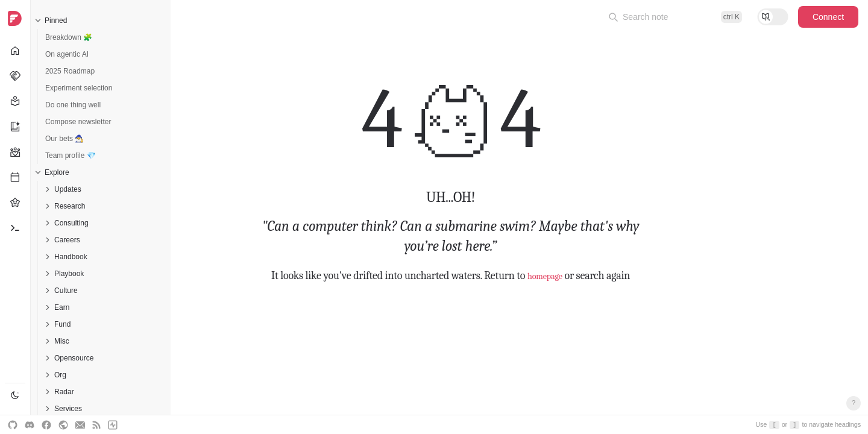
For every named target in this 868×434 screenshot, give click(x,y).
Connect (828, 17)
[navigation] (15, 217)
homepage (545, 276)
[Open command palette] (675, 17)
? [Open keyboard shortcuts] (854, 403)
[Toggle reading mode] (773, 17)
